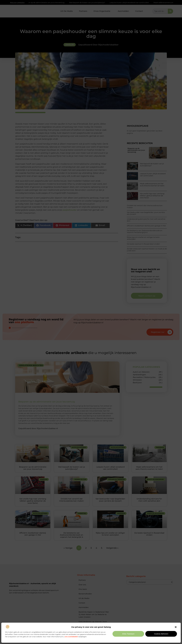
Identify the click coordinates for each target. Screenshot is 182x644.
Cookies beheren (161, 634)
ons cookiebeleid (71, 637)
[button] (176, 627)
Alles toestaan (128, 634)
